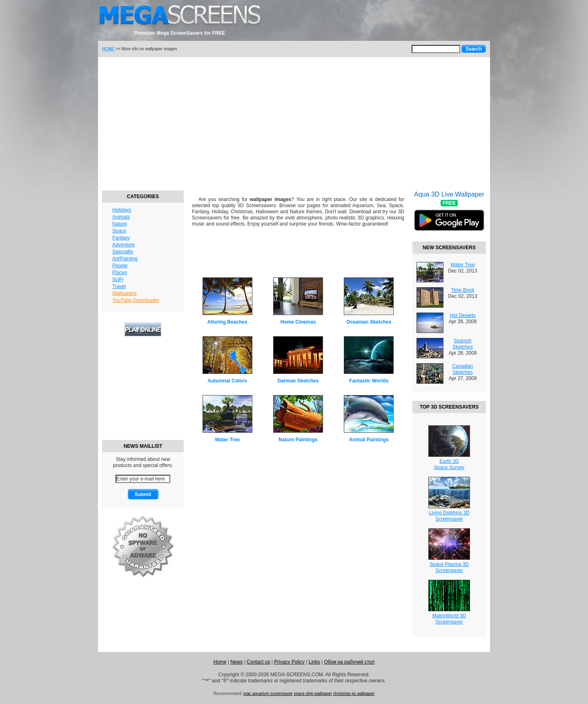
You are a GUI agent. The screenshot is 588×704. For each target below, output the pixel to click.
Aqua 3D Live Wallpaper (449, 216)
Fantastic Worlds (369, 381)
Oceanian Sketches (369, 322)
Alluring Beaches (227, 322)
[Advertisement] (294, 123)
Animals (121, 217)
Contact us (258, 662)
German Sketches (298, 381)
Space (119, 231)
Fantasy (121, 238)
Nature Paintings (298, 440)
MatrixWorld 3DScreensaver (449, 619)
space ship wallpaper (313, 694)
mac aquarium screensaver (268, 694)
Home (220, 662)
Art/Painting (125, 259)
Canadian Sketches (462, 369)
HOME (108, 49)
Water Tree (227, 440)
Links (314, 662)
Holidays (122, 210)
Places (120, 273)
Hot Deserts (462, 315)
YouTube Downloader (136, 300)
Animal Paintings (369, 440)
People (120, 266)
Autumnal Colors (227, 381)
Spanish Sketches (462, 344)
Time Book (463, 290)
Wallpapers (125, 293)
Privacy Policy (289, 662)
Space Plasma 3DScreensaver (449, 567)
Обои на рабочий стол (350, 662)
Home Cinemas (298, 322)
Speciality (123, 252)
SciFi (118, 279)
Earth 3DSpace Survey (449, 464)
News (236, 662)
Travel (119, 286)
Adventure (124, 245)
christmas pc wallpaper (354, 694)
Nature (120, 224)
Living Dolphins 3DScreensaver (449, 516)
